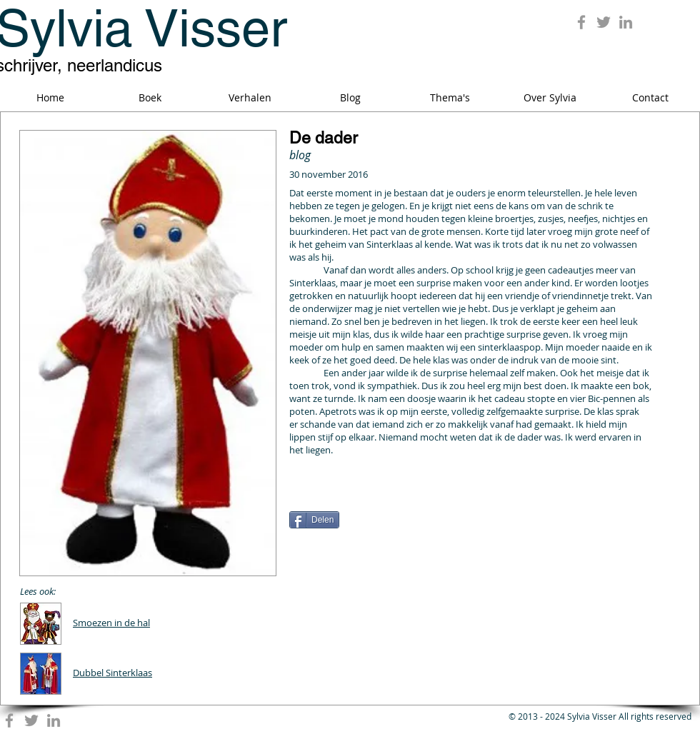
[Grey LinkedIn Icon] (626, 22)
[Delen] (314, 520)
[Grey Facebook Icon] (581, 22)
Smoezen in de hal (111, 623)
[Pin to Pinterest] (621, 488)
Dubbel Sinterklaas (112, 673)
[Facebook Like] (379, 496)
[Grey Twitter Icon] (604, 22)
